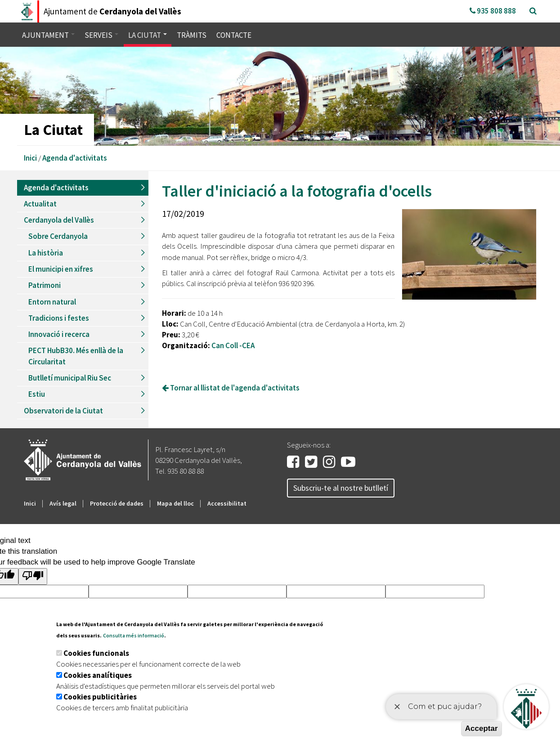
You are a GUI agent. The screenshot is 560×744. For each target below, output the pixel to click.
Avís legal (63, 503)
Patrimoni (45, 285)
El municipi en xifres (61, 269)
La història (46, 253)
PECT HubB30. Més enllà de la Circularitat (76, 356)
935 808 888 (493, 11)
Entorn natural (52, 302)
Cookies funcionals (96, 653)
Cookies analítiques (98, 675)
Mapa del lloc (175, 503)
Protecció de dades (117, 503)
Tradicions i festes (59, 318)
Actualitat (40, 204)
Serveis (101, 35)
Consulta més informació (134, 635)
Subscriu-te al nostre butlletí (341, 488)
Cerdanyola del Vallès (59, 220)
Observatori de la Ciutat (63, 411)
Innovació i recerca (59, 334)
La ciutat (148, 35)
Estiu (37, 394)
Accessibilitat (227, 503)
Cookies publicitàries (100, 697)
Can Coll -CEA (233, 345)
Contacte (234, 35)
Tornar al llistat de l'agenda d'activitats (231, 388)
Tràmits (192, 35)
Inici (30, 158)
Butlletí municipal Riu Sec (70, 378)
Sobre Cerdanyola (58, 236)
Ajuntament (48, 35)
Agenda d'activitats (75, 158)
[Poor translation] (33, 576)
